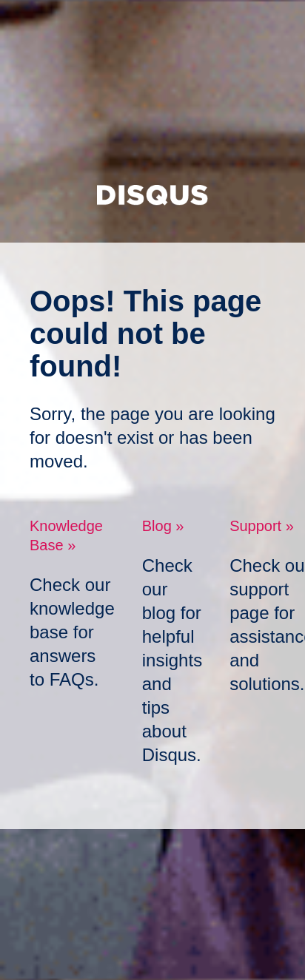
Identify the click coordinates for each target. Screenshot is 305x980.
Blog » (163, 526)
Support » (262, 526)
